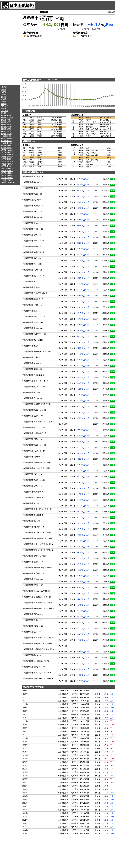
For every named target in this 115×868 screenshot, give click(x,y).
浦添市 (4, 97)
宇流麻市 (5, 108)
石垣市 (4, 95)
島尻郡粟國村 (6, 159)
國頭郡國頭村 (6, 115)
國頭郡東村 (6, 120)
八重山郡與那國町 (8, 182)
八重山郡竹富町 (7, 180)
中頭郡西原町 (6, 148)
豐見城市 (5, 106)
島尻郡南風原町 (7, 152)
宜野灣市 (5, 92)
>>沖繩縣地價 (109, 12)
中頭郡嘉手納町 (7, 138)
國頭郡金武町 (6, 132)
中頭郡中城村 (6, 145)
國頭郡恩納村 (6, 127)
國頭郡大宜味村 (7, 118)
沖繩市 (4, 104)
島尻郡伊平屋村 (7, 169)
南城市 (4, 113)
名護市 (4, 99)
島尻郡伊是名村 (7, 171)
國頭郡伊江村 (6, 134)
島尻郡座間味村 (7, 157)
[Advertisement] (10, 47)
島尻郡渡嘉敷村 (7, 155)
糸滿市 (4, 101)
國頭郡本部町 (6, 125)
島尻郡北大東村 (7, 166)
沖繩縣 (4, 87)
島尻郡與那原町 (7, 150)
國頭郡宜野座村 (7, 129)
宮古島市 (5, 111)
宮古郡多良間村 (7, 178)
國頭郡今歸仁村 (7, 122)
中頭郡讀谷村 (6, 136)
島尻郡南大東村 (7, 164)
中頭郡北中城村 (7, 143)
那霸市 (4, 90)
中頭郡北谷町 (6, 141)
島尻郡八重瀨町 (7, 175)
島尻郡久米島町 (7, 173)
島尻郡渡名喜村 (7, 162)
